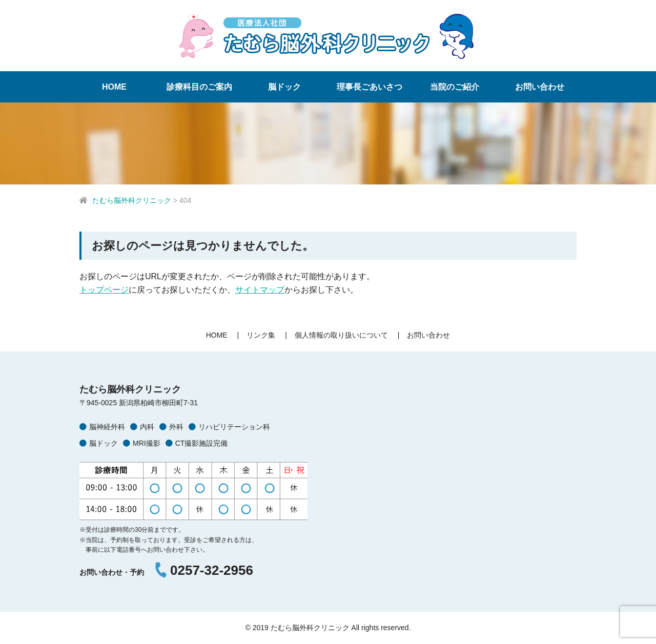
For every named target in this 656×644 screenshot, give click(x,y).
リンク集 (261, 335)
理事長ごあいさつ (370, 87)
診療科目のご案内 (199, 87)
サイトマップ (260, 290)
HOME (114, 87)
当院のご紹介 (455, 87)
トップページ (104, 290)
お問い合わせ (540, 87)
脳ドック (284, 87)
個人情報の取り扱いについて (341, 335)
